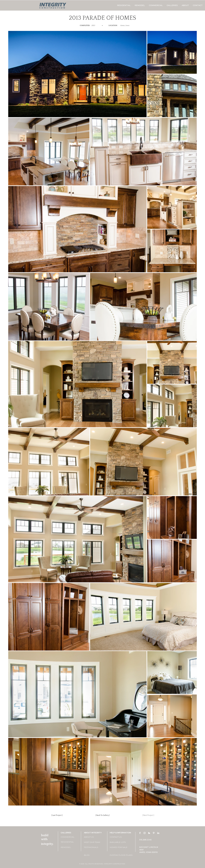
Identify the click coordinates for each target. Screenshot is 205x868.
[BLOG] (93, 855)
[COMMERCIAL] (70, 837)
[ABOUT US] (93, 837)
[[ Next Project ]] (148, 815)
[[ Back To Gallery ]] (102, 815)
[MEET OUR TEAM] (93, 842)
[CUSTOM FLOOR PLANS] (121, 855)
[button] (172, 5)
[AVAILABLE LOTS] (119, 842)
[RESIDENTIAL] (70, 842)
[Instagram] (145, 833)
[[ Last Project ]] (57, 815)
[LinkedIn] (158, 833)
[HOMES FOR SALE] (119, 847)
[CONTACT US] (119, 837)
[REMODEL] (70, 847)
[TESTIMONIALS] (93, 847)
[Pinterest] (154, 833)
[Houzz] (149, 833)
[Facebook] (140, 833)
